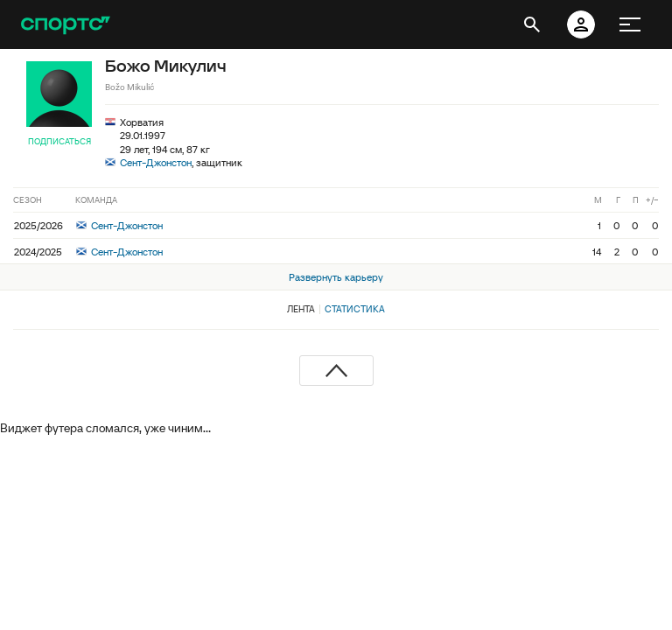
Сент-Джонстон (156, 162)
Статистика (355, 309)
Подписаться (59, 141)
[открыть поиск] (532, 24)
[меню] (630, 24)
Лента (301, 309)
